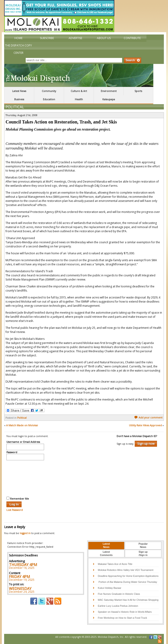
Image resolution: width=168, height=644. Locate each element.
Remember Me (18, 498)
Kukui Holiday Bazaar (109, 588)
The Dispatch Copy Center (18, 49)
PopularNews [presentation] (143, 545)
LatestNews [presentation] (106, 545)
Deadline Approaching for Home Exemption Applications (128, 576)
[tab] (106, 546)
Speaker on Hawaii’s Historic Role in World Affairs (125, 612)
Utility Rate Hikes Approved (145, 425)
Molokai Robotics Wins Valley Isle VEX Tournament (126, 570)
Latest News (19, 91)
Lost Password (15, 510)
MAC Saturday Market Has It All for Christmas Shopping (128, 600)
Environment (109, 91)
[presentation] (25, 478)
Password (12, 452)
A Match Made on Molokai (22, 425)
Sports (138, 91)
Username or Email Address (23, 442)
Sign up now (146, 444)
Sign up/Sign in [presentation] (143, 553)
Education (49, 99)
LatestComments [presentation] (106, 553)
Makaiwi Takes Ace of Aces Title (115, 564)
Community (49, 91)
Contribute (132, 38)
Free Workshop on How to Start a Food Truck (122, 618)
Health (79, 99)
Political (15, 107)
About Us (104, 38)
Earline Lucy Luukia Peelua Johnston (118, 606)
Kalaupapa (109, 99)
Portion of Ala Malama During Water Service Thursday (127, 582)
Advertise (75, 38)
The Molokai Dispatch (79, 75)
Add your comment (148, 418)
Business (19, 99)
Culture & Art (79, 91)
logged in (25, 533)
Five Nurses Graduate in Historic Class (119, 594)
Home (18, 38)
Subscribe (47, 38)
